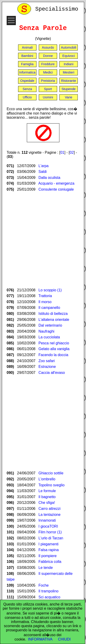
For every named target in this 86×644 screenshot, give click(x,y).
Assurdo (48, 47)
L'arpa (44, 166)
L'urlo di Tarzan (51, 538)
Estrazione (47, 367)
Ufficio (27, 97)
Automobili (68, 47)
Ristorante (69, 81)
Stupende (69, 89)
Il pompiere (48, 556)
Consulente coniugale (56, 189)
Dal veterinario (50, 325)
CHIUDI (64, 639)
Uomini (48, 97)
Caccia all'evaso (52, 373)
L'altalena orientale (54, 320)
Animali (27, 47)
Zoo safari (47, 361)
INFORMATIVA (40, 639)
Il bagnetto (47, 497)
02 (72, 152)
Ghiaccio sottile (51, 473)
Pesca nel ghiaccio (54, 343)
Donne (48, 56)
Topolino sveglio (52, 485)
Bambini (27, 56)
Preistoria (48, 81)
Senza (27, 89)
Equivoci (69, 56)
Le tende (46, 568)
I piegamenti (49, 544)
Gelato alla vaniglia (54, 349)
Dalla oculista (49, 178)
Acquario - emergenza (56, 183)
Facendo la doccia (53, 355)
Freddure (48, 64)
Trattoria (45, 296)
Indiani (69, 64)
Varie (69, 97)
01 (62, 152)
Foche (44, 585)
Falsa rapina (49, 550)
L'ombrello (47, 479)
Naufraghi (46, 331)
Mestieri (69, 72)
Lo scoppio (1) (50, 290)
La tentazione (50, 515)
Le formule (47, 491)
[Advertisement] (43, 240)
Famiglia (27, 64)
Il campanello (49, 308)
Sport (48, 89)
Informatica (27, 72)
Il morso (45, 302)
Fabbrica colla (50, 562)
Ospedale (27, 81)
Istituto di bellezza (53, 314)
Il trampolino (49, 591)
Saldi (43, 172)
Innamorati (47, 520)
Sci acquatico (49, 597)
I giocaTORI (48, 526)
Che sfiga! (47, 503)
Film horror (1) (50, 532)
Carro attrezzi (50, 509)
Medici (48, 72)
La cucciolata (49, 337)
